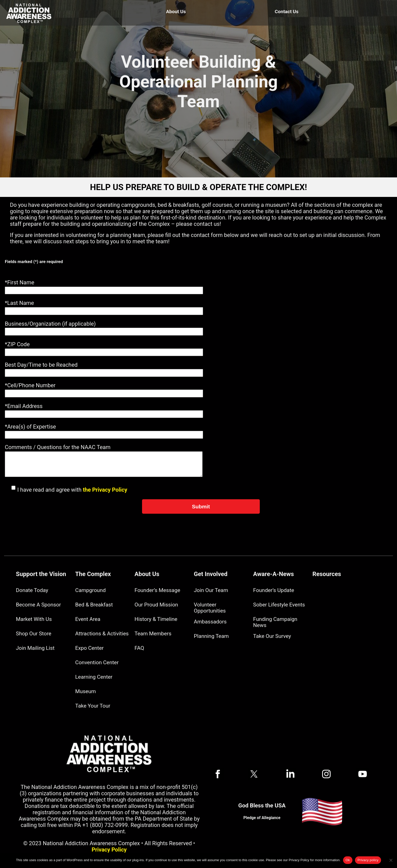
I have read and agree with (66, 490)
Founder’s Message (157, 590)
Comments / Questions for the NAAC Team (58, 447)
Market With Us (34, 619)
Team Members (153, 634)
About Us (176, 12)
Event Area (88, 619)
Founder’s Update (274, 590)
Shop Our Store (34, 634)
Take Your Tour (93, 706)
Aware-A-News (274, 574)
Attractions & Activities (102, 634)
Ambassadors (210, 622)
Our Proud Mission (156, 605)
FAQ (139, 648)
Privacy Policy (109, 850)
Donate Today (32, 590)
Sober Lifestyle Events (279, 605)
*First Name (19, 282)
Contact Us (287, 12)
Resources (327, 574)
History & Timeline (156, 619)
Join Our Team (211, 590)
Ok (348, 860)
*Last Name (19, 303)
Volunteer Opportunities (210, 608)
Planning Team (211, 636)
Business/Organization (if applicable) (50, 324)
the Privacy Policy (105, 490)
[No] (391, 860)
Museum (85, 691)
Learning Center (94, 677)
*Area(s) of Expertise (30, 427)
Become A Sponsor (38, 605)
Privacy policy (368, 860)
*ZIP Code (17, 344)
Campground (90, 590)
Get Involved (211, 574)
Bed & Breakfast (94, 605)
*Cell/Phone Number (30, 385)
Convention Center (97, 662)
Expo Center (89, 648)
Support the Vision (41, 574)
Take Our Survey (272, 636)
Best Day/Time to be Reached (41, 365)
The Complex (93, 574)
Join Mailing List (35, 648)
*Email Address (24, 406)
